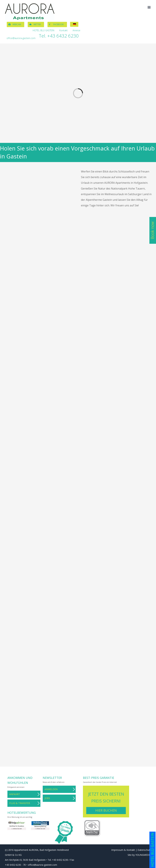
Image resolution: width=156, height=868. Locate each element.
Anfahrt (15, 794)
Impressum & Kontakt (123, 850)
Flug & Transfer (20, 803)
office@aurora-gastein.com (21, 38)
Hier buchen (106, 810)
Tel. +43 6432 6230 (59, 36)
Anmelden (51, 789)
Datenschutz (144, 850)
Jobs (47, 798)
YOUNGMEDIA (143, 855)
